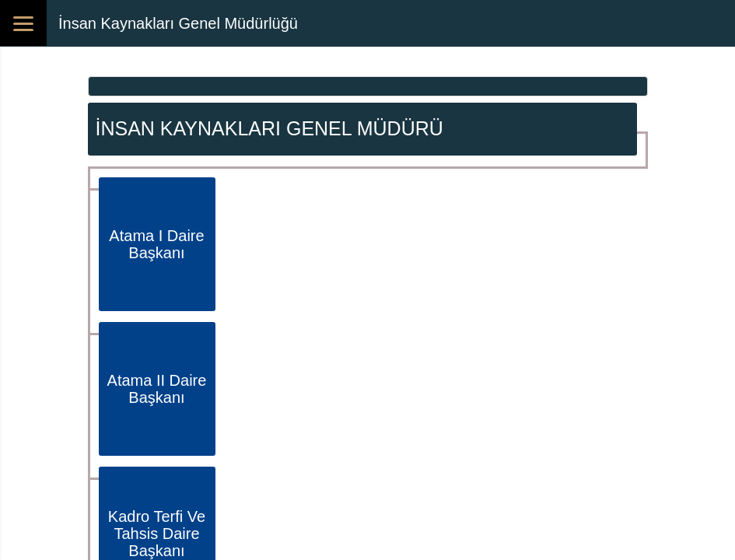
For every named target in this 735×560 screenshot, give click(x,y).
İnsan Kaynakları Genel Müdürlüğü (178, 23)
